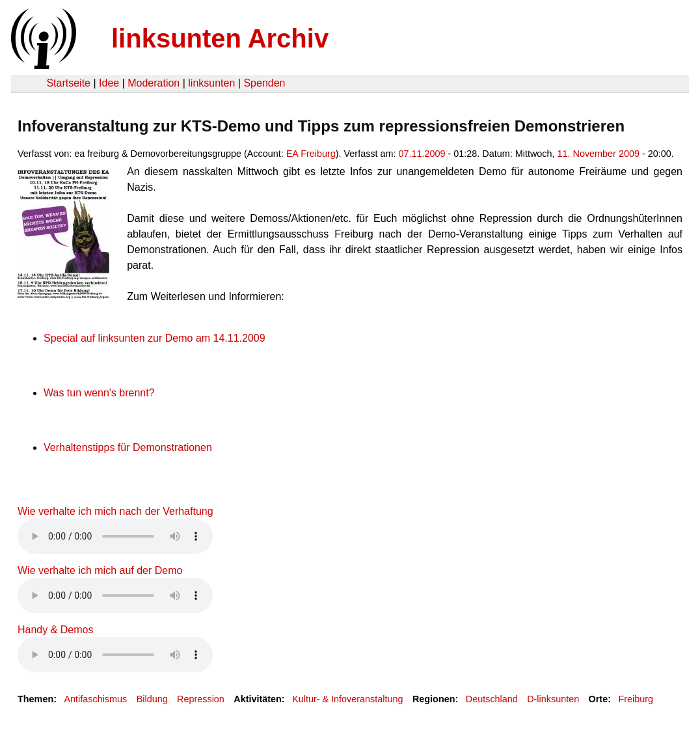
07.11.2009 (422, 154)
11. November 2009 (599, 154)
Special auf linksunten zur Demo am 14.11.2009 (155, 338)
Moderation (154, 83)
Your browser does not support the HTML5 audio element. (115, 536)
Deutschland (492, 699)
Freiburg (636, 699)
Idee (109, 83)
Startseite (68, 83)
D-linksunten (553, 699)
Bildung (152, 699)
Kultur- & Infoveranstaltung (347, 699)
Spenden (264, 83)
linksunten (211, 83)
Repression (201, 699)
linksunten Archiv (220, 38)
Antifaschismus (95, 699)
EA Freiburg (311, 154)
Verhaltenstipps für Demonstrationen (128, 447)
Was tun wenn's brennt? (99, 393)
